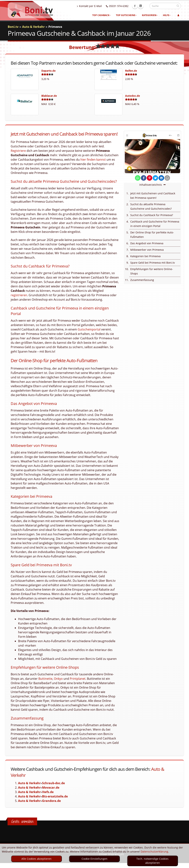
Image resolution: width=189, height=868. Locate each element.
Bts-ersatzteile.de (55, 796)
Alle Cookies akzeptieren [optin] (36, 859)
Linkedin (144, 6)
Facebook (138, 6)
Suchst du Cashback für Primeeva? (152, 215)
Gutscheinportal (89, 329)
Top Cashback (102, 15)
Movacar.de (51, 787)
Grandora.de (51, 801)
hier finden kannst (93, 160)
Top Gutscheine (126, 15)
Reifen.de (131, 71)
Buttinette (45, 679)
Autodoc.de (133, 96)
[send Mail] (167, 178)
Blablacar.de (49, 96)
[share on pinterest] (150, 178)
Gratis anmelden (22, 821)
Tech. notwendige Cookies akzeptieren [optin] (152, 861)
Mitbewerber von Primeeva (147, 250)
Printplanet (78, 679)
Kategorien (150, 15)
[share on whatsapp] (138, 178)
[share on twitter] (155, 178)
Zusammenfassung (142, 280)
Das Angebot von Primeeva (147, 243)
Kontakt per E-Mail (93, 6)
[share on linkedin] (161, 178)
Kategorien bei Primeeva (145, 256)
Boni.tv (13, 27)
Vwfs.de (48, 792)
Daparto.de (48, 71)
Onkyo (58, 679)
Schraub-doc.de (53, 783)
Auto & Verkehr (29, 783)
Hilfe (167, 15)
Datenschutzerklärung (154, 852)
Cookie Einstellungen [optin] (94, 859)
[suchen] (178, 6)
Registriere (18, 151)
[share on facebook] (144, 178)
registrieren (19, 295)
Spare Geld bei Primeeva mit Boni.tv (153, 263)
